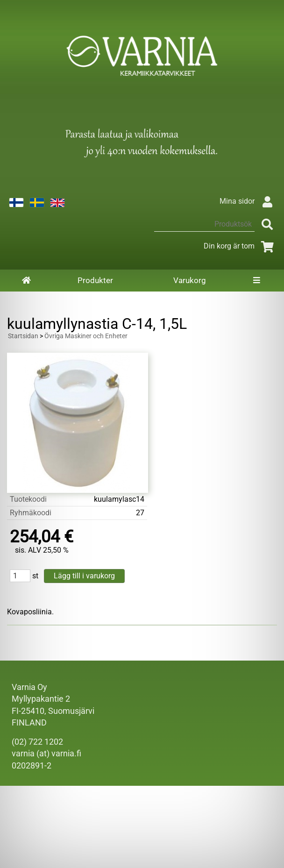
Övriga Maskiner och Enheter (86, 336)
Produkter (95, 280)
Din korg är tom (240, 246)
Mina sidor (248, 201)
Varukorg (190, 280)
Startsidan (23, 336)
